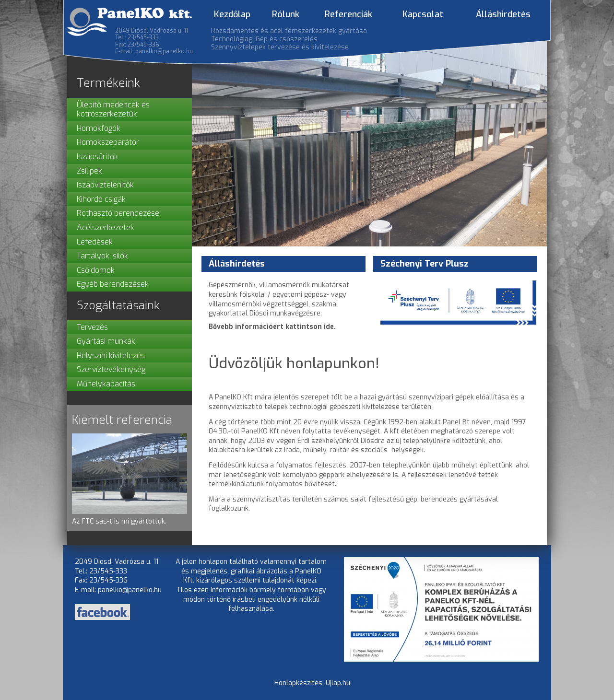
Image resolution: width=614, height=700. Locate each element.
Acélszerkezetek (106, 227)
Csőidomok (96, 270)
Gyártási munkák (106, 341)
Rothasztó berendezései (119, 213)
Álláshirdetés (503, 14)
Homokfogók (99, 128)
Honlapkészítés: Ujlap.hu (312, 683)
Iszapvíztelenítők (105, 185)
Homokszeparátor (108, 142)
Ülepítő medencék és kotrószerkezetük (113, 110)
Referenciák (348, 14)
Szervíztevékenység (111, 369)
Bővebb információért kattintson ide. (272, 327)
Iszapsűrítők (97, 157)
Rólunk (286, 14)
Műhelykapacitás (106, 384)
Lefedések (95, 242)
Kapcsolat (423, 14)
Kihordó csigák (101, 199)
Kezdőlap (232, 14)
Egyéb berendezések (113, 284)
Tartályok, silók (102, 256)
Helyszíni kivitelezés (111, 356)
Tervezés (92, 327)
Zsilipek (89, 171)
